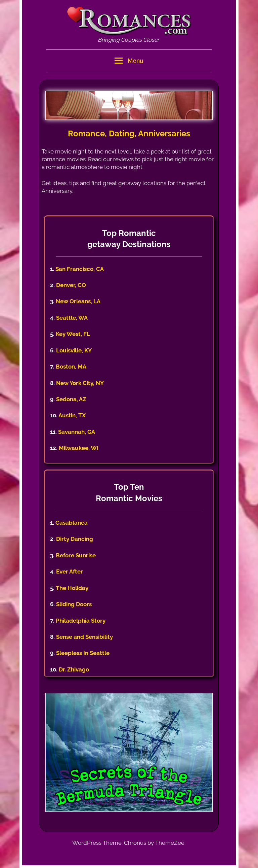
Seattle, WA (72, 318)
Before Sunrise (76, 555)
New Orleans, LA (78, 301)
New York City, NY (80, 383)
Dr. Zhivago (74, 669)
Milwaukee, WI (79, 448)
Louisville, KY (74, 350)
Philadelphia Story (81, 621)
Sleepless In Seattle (83, 653)
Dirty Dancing (75, 539)
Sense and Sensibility (84, 637)
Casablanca (72, 523)
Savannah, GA (77, 432)
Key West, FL (73, 334)
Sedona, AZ (71, 399)
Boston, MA (71, 367)
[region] (129, 105)
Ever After (70, 571)
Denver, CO (71, 285)
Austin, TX (72, 415)
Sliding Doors (74, 604)
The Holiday (72, 588)
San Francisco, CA (80, 269)
